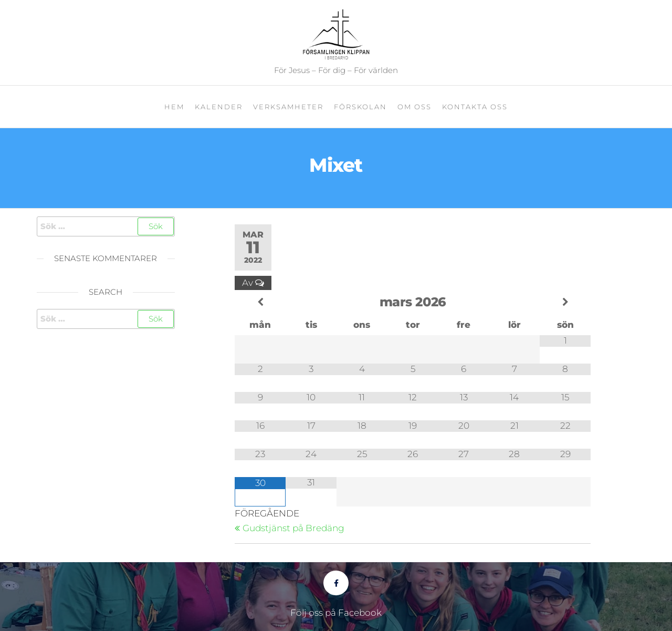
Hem (174, 107)
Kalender (219, 107)
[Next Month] (565, 302)
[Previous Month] (260, 302)
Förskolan (360, 107)
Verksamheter (288, 107)
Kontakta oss (475, 107)
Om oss (414, 107)
